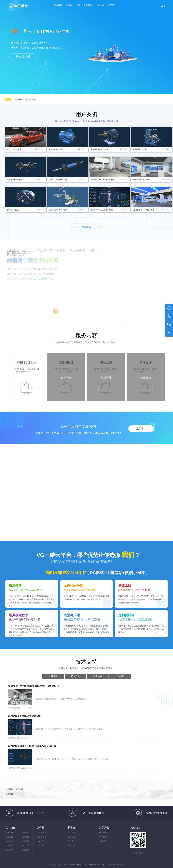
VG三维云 (21, 6)
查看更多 (86, 227)
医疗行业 (9, 837)
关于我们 (112, 5)
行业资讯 (120, 676)
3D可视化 (10, 845)
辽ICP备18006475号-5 (114, 864)
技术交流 (75, 676)
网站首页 (58, 5)
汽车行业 (26, 845)
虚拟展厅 (9, 850)
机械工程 (9, 832)
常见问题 (53, 676)
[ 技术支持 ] (13, 708)
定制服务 (88, 5)
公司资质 (103, 841)
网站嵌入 (9, 841)
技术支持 (100, 5)
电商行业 (25, 837)
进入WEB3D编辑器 (32, 307)
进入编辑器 (23, 57)
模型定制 (25, 850)
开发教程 (98, 676)
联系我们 (103, 837)
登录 (163, 6)
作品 (78, 5)
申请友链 (19, 789)
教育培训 (25, 841)
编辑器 (69, 5)
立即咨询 (141, 429)
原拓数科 (9, 794)
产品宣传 (25, 832)
